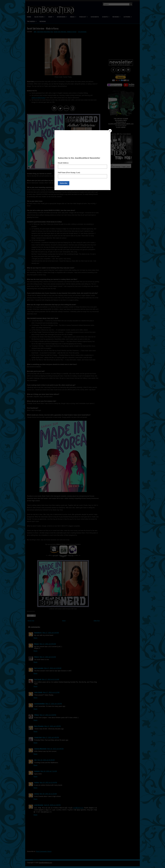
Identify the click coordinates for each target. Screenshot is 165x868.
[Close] (110, 131)
